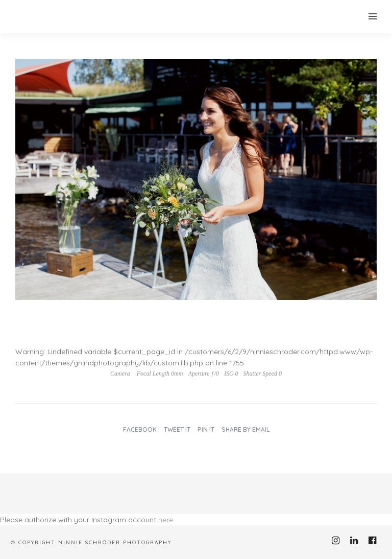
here (166, 520)
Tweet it (177, 429)
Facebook (140, 429)
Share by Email (246, 429)
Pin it (206, 429)
